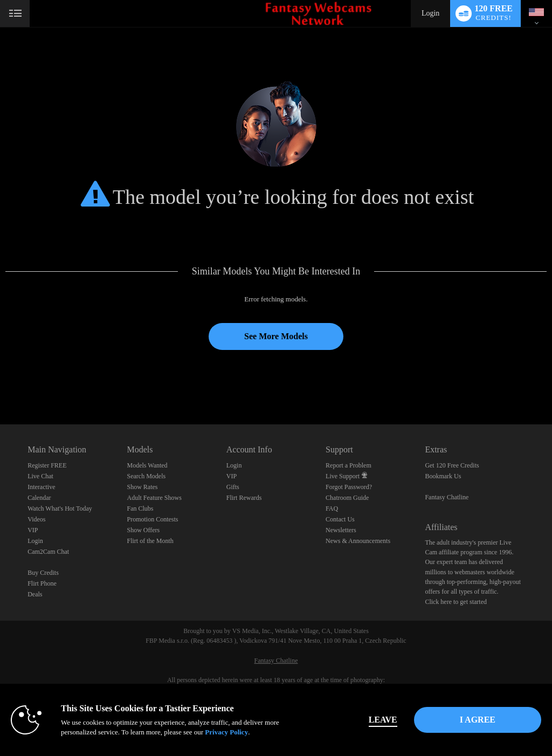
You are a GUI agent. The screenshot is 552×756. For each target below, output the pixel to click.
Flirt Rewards (244, 498)
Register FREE (47, 465)
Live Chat (40, 476)
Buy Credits (43, 573)
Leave (383, 720)
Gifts (233, 487)
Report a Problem (349, 465)
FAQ (332, 508)
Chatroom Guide (347, 498)
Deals (35, 594)
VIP (33, 530)
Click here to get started (456, 602)
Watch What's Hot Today (60, 508)
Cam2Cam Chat (48, 552)
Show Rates (142, 487)
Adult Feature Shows (154, 498)
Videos (36, 519)
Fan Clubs (140, 508)
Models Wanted (147, 465)
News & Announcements (358, 541)
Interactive (41, 487)
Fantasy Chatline (447, 497)
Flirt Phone (42, 583)
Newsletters (341, 530)
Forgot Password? (349, 487)
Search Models (146, 476)
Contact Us (340, 519)
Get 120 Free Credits (452, 465)
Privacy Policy (226, 732)
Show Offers (143, 530)
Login (430, 13)
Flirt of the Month (150, 541)
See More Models (276, 336)
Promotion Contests (152, 519)
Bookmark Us (443, 476)
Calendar (39, 498)
